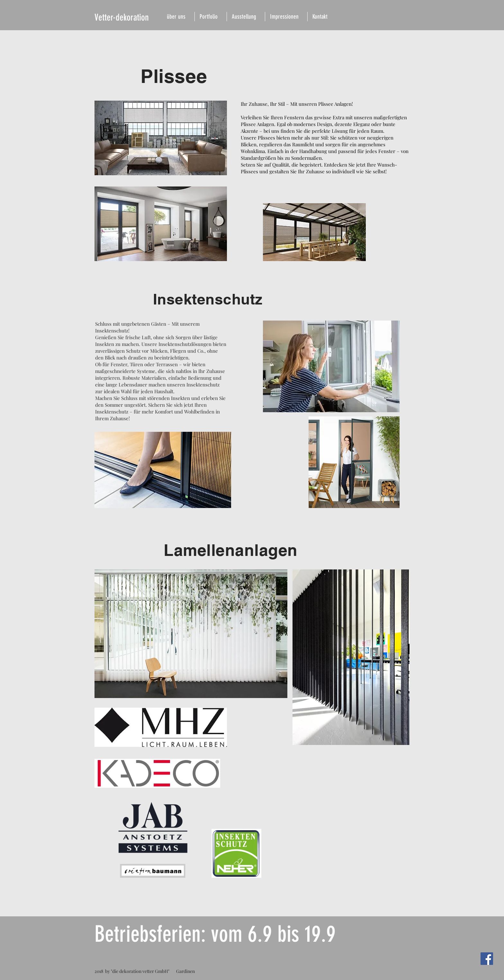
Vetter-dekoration (122, 17)
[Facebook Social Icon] (487, 959)
